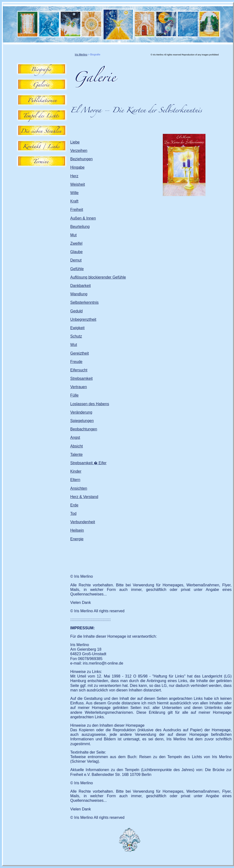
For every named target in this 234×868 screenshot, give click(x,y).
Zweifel (76, 243)
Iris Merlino (81, 54)
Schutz (76, 336)
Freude (76, 362)
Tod (73, 514)
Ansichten (79, 488)
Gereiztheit (79, 353)
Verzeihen (79, 151)
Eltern (75, 480)
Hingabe (77, 167)
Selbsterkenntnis (84, 302)
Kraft (74, 201)
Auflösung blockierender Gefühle (98, 277)
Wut (74, 345)
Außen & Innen (83, 218)
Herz (74, 176)
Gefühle (77, 269)
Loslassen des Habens (90, 404)
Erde (74, 505)
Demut (76, 260)
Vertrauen (79, 387)
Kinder (76, 471)
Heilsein (77, 530)
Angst (75, 437)
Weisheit (78, 184)
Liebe (75, 142)
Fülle (74, 395)
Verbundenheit (83, 522)
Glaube (76, 252)
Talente (76, 455)
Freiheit (77, 210)
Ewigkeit (77, 328)
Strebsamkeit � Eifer (88, 463)
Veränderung (81, 412)
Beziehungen (81, 159)
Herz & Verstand (84, 497)
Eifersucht (79, 370)
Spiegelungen (82, 421)
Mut (73, 235)
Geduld (76, 311)
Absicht (76, 446)
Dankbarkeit (80, 286)
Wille (74, 193)
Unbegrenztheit (83, 319)
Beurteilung (80, 227)
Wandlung (79, 294)
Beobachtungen (84, 429)
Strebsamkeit (81, 378)
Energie (77, 539)
